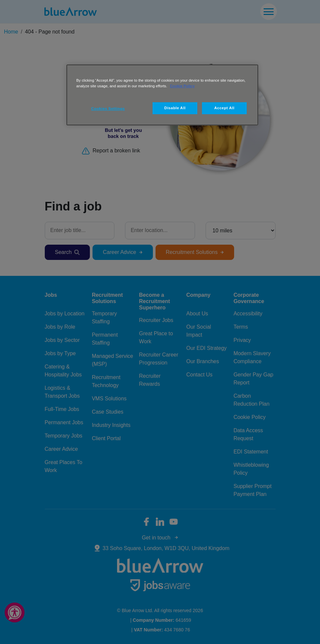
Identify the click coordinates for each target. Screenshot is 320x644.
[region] (162, 95)
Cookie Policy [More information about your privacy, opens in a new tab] (182, 86)
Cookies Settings (108, 109)
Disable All (175, 108)
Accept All (224, 108)
